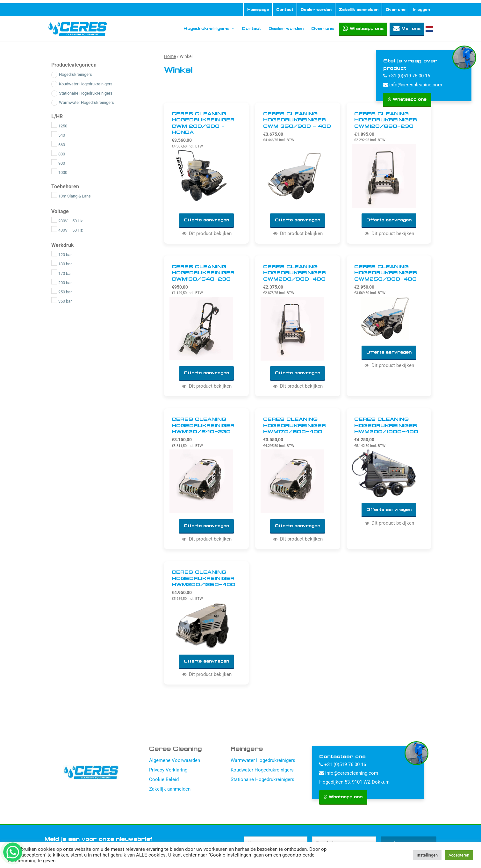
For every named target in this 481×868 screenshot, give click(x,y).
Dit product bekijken (207, 234)
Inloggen (421, 10)
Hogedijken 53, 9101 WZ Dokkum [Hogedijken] (354, 784)
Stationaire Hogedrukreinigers (262, 781)
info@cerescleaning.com (413, 85)
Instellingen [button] (427, 855)
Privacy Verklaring (168, 771)
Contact (285, 10)
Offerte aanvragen (206, 220)
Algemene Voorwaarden (175, 762)
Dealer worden (316, 10)
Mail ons (411, 29)
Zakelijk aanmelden (359, 10)
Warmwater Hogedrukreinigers (263, 762)
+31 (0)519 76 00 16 (407, 76)
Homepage (258, 10)
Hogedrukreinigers (209, 29)
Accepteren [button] (459, 855)
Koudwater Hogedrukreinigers (262, 771)
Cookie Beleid (164, 781)
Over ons (396, 10)
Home (170, 56)
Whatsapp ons (367, 29)
